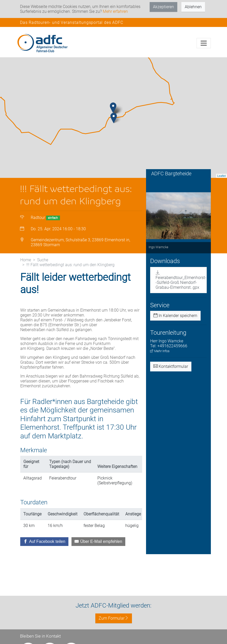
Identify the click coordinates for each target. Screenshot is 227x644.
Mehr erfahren (115, 11)
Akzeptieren (163, 7)
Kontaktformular (171, 374)
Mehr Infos (160, 359)
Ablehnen (193, 7)
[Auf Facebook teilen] (44, 550)
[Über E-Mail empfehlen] (98, 550)
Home (26, 268)
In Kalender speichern (175, 324)
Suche (43, 268)
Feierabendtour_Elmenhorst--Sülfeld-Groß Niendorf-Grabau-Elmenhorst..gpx (181, 288)
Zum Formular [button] (114, 618)
